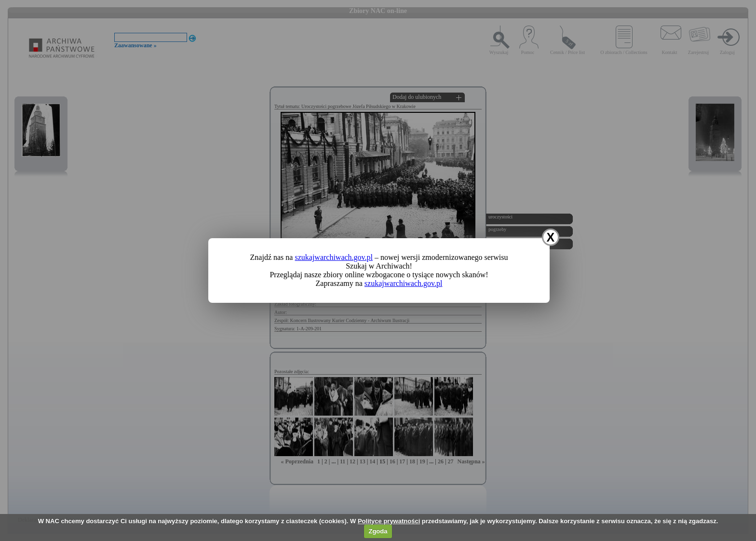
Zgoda (378, 531)
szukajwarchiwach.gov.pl (334, 257)
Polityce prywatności (389, 521)
